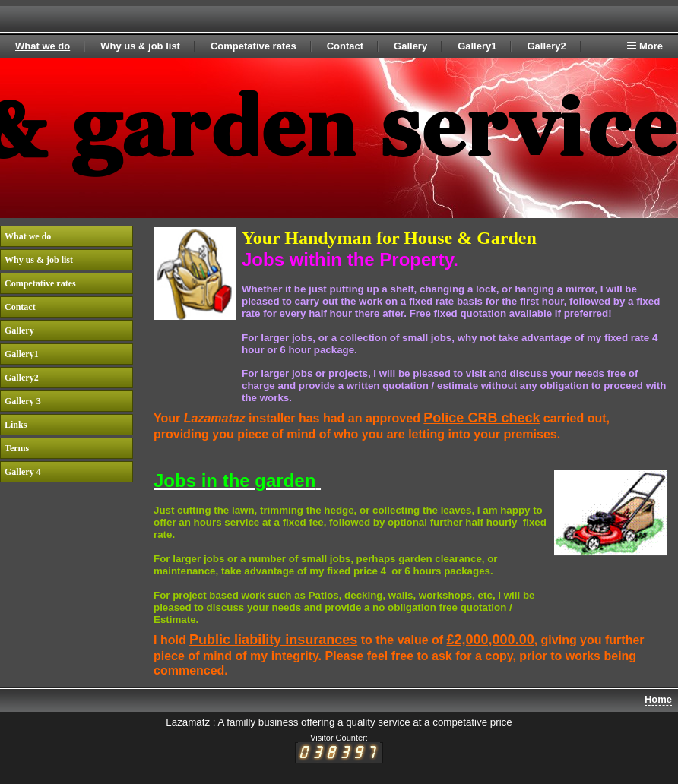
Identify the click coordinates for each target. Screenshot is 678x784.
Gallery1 (477, 46)
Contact (345, 46)
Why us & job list (140, 46)
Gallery (410, 46)
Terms (17, 448)
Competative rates (253, 46)
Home (658, 699)
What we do (43, 46)
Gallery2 (546, 46)
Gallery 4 (23, 472)
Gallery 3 (23, 401)
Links (16, 425)
